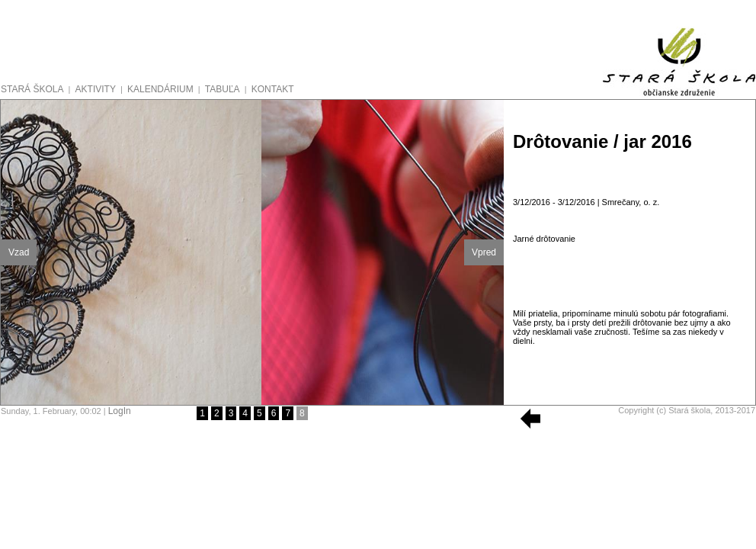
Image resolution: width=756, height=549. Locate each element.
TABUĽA (223, 89)
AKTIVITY (96, 89)
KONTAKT (273, 89)
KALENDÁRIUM (160, 89)
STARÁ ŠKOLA (32, 89)
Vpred (484, 252)
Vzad (19, 252)
